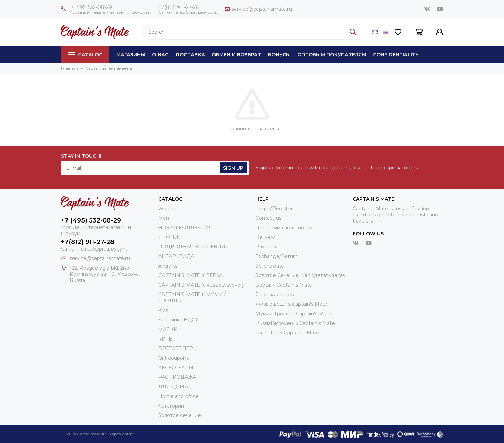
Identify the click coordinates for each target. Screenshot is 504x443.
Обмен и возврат (236, 55)
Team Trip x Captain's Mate (287, 333)
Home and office (179, 396)
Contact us (268, 218)
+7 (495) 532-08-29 (86, 7)
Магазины (131, 55)
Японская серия (275, 295)
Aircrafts (168, 266)
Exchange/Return (277, 256)
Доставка (190, 55)
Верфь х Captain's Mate (284, 285)
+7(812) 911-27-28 (179, 7)
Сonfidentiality (396, 55)
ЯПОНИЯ (170, 237)
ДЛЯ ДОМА (173, 387)
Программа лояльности (284, 228)
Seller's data (270, 266)
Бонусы (279, 55)
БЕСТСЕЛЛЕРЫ (178, 348)
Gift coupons (173, 358)
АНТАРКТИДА (176, 256)
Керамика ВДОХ (179, 320)
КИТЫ (166, 339)
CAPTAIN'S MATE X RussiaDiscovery (202, 285)
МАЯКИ (168, 329)
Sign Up (233, 168)
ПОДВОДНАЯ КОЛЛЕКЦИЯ (194, 247)
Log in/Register (274, 209)
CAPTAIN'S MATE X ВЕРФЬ (191, 275)
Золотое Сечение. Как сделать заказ (300, 275)
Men (164, 218)
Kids (163, 310)
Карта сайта (121, 434)
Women (168, 209)
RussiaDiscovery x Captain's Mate (295, 323)
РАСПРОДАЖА (177, 377)
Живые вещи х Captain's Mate (291, 304)
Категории (171, 406)
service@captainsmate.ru (258, 9)
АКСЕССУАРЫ (176, 368)
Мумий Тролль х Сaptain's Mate (293, 314)
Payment (267, 247)
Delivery (265, 237)
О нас (160, 55)
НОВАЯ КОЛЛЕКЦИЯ (186, 228)
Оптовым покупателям (332, 55)
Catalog (85, 55)
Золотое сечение (180, 415)
